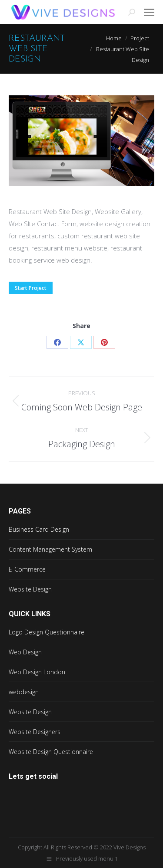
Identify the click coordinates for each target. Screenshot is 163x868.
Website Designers (35, 732)
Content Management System (50, 549)
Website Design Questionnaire (51, 752)
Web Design (25, 652)
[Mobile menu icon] (149, 12)
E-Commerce (27, 569)
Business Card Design (39, 529)
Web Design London (37, 672)
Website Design (30, 589)
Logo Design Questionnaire (47, 632)
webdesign (24, 692)
